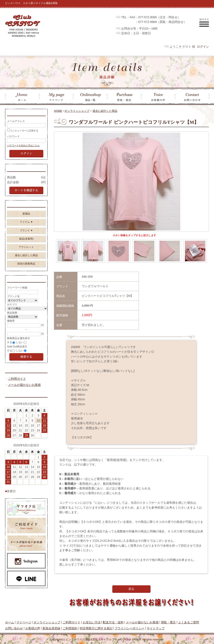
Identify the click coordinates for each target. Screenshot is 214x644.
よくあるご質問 (189, 622)
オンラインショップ (77, 111)
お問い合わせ (14, 628)
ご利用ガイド (17, 384)
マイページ (24, 622)
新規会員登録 (51, 628)
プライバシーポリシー (130, 628)
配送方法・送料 (113, 622)
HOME (58, 111)
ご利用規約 (70, 628)
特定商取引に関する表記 (96, 628)
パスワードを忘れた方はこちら (23, 147)
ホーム (10, 622)
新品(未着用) (26, 242)
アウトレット (26, 250)
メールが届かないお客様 (24, 390)
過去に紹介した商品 (105, 111)
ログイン (203, 47)
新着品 (26, 217)
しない (20, 347)
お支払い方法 (92, 622)
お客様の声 (33, 628)
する (10, 347)
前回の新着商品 (26, 267)
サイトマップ (156, 628)
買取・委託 (168, 622)
